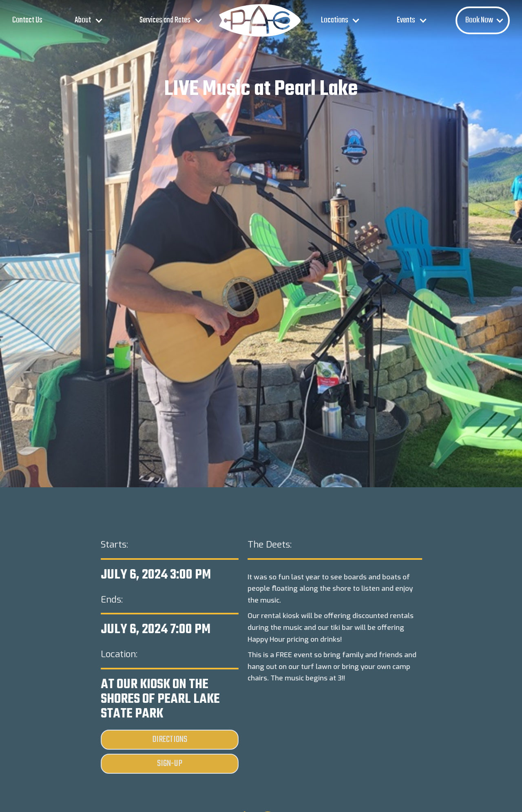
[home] (260, 20)
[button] (87, 20)
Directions (170, 739)
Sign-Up (170, 764)
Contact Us (27, 20)
